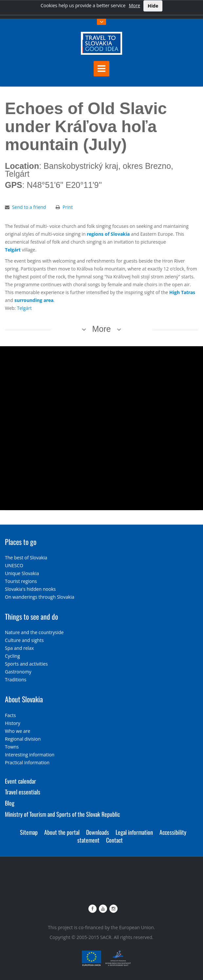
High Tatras (182, 292)
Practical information (27, 762)
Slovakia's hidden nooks (30, 589)
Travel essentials (23, 792)
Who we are (18, 731)
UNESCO (14, 565)
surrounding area (34, 300)
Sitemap (29, 832)
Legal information (134, 832)
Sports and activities (26, 664)
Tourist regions (21, 581)
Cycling (12, 656)
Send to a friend (29, 207)
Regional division (23, 739)
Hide (153, 6)
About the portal (62, 832)
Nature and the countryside (34, 632)
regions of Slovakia (108, 234)
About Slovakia (24, 699)
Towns (12, 747)
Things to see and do (31, 616)
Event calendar (20, 781)
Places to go (21, 542)
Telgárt (13, 250)
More (134, 5)
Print (68, 207)
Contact (114, 840)
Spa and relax (19, 648)
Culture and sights (24, 640)
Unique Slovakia (22, 573)
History (13, 723)
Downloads (98, 832)
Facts (10, 715)
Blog (10, 803)
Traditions (16, 680)
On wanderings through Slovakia (40, 597)
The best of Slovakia (26, 558)
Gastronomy (18, 672)
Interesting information (30, 755)
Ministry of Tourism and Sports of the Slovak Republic (62, 814)
